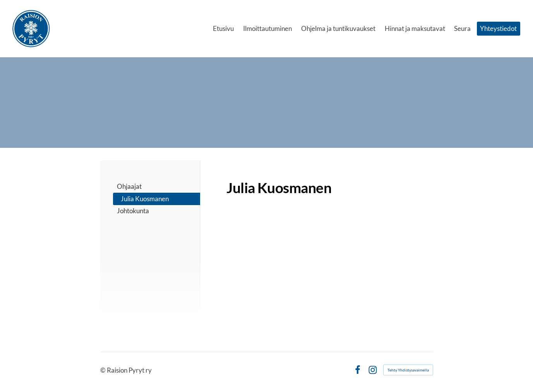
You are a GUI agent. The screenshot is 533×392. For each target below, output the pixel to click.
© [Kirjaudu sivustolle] (104, 370)
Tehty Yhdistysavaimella (408, 370)
